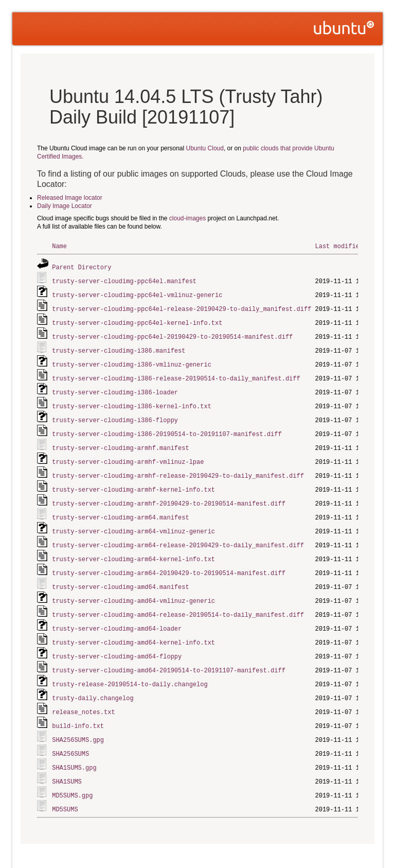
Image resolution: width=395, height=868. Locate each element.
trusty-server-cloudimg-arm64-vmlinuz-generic (133, 521)
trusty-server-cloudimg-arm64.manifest (120, 507)
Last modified (339, 246)
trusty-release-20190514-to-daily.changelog (130, 668)
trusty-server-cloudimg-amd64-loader (117, 614)
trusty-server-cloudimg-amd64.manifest (120, 574)
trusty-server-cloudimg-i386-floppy (115, 414)
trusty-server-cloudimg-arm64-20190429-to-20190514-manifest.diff (169, 561)
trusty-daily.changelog (93, 681)
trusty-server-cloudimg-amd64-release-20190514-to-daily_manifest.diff (178, 601)
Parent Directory (82, 266)
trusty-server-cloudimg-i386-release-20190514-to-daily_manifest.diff (176, 374)
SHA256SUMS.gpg (78, 722)
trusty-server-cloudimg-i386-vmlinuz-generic (132, 360)
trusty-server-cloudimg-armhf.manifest (120, 440)
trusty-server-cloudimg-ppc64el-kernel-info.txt (137, 320)
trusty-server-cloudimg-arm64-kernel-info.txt (133, 548)
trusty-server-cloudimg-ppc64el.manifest (124, 280)
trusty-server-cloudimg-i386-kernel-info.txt (132, 400)
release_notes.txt (83, 695)
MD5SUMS (65, 788)
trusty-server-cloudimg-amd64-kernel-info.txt (133, 628)
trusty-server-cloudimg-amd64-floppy (117, 641)
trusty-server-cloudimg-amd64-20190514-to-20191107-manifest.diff (169, 655)
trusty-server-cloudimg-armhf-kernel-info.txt (133, 481)
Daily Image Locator (65, 206)
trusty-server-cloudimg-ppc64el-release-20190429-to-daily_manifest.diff (182, 307)
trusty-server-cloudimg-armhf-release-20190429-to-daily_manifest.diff (178, 467)
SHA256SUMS (70, 735)
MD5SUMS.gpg (72, 775)
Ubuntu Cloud (205, 148)
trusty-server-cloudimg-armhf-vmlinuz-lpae (128, 454)
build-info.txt (78, 708)
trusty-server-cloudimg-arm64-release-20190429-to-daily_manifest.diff (178, 534)
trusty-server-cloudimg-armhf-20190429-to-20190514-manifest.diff (169, 494)
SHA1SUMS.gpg (74, 748)
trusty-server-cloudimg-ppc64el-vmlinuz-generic (137, 293)
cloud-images (187, 218)
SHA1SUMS (67, 762)
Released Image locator (70, 198)
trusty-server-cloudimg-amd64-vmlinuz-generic (133, 588)
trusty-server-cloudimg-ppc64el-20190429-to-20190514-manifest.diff (172, 333)
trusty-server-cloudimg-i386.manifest (119, 347)
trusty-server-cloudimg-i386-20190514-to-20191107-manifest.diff (167, 427)
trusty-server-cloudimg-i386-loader (115, 387)
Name (59, 246)
